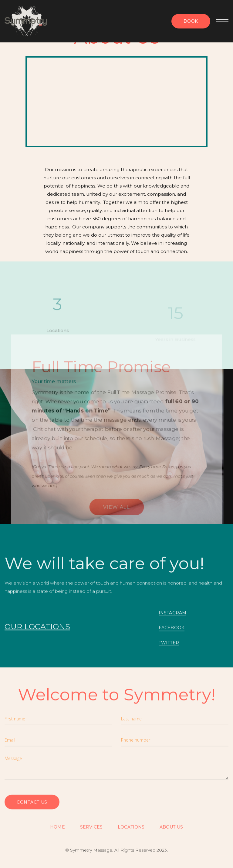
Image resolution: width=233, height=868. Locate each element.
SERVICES (91, 830)
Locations (131, 830)
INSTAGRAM (172, 615)
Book (191, 21)
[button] (219, 21)
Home (57, 830)
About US (171, 830)
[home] (26, 21)
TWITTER (169, 645)
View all (117, 512)
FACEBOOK (172, 630)
